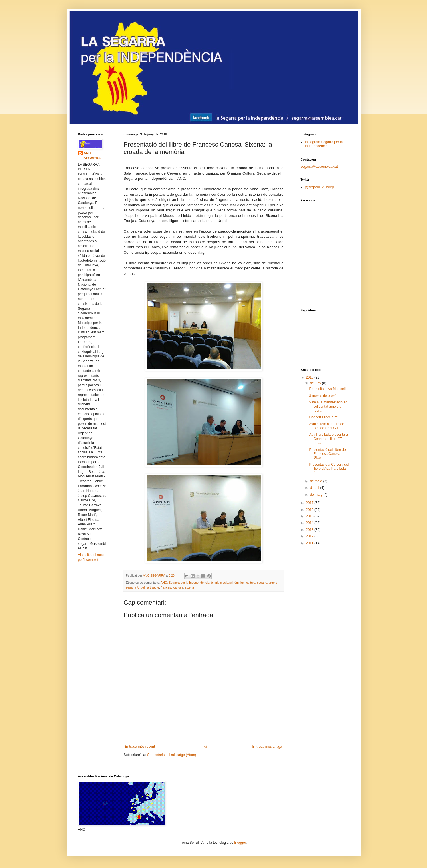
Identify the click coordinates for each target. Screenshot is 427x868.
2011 (310, 543)
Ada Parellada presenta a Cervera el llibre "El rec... (328, 439)
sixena (190, 587)
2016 (310, 510)
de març (317, 495)
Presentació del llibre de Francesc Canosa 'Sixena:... (327, 454)
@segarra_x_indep (320, 187)
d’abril (315, 488)
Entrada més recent (140, 747)
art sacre (153, 587)
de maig (316, 481)
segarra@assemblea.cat (319, 167)
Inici (204, 747)
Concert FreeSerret (324, 417)
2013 (310, 530)
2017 (310, 503)
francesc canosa (172, 587)
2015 (310, 516)
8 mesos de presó (323, 396)
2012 (310, 536)
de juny (316, 383)
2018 (310, 377)
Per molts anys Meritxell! (328, 389)
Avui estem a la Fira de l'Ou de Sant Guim (327, 426)
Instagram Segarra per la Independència (324, 144)
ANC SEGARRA (92, 156)
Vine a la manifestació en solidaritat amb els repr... (328, 406)
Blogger (240, 843)
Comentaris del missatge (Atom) (172, 755)
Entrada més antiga (267, 747)
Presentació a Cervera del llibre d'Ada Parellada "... (329, 469)
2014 (310, 523)
